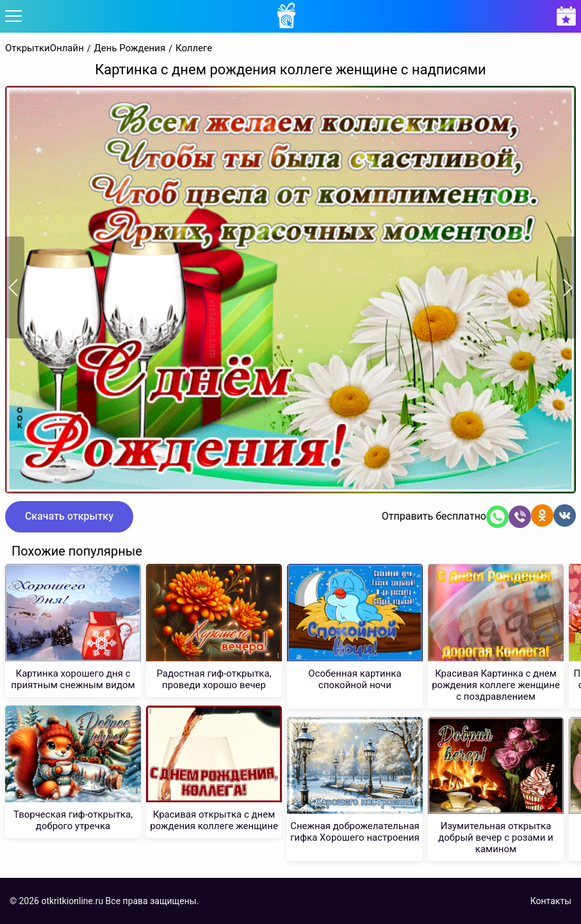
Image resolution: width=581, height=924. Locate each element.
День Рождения (130, 48)
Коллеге (194, 48)
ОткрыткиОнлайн (45, 48)
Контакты (551, 901)
